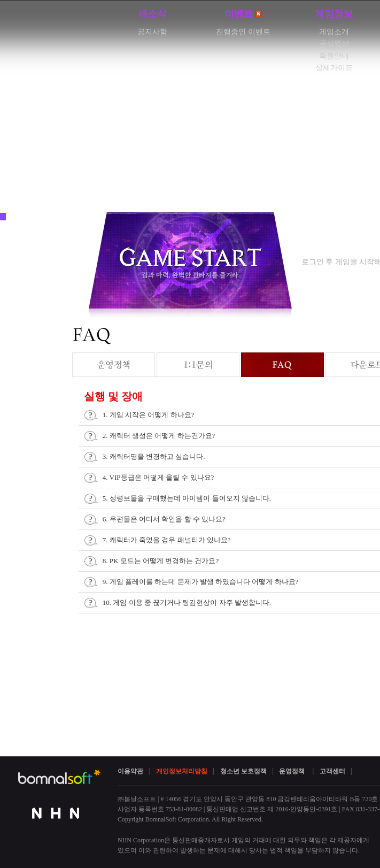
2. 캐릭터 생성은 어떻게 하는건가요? (159, 436)
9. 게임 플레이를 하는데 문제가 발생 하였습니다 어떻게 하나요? (201, 582)
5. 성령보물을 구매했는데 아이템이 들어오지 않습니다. (187, 498)
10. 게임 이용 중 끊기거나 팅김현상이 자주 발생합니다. (187, 602)
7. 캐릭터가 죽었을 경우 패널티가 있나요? (167, 540)
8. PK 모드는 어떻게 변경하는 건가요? (161, 561)
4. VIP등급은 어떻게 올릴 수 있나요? (158, 477)
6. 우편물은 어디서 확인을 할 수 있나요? (164, 519)
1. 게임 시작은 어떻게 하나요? (149, 415)
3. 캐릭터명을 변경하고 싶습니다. (154, 456)
